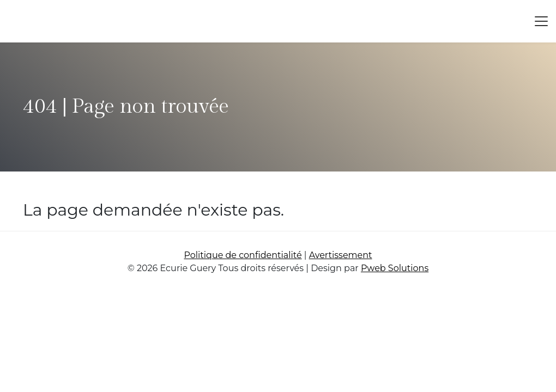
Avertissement (341, 255)
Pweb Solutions (395, 268)
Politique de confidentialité (243, 255)
